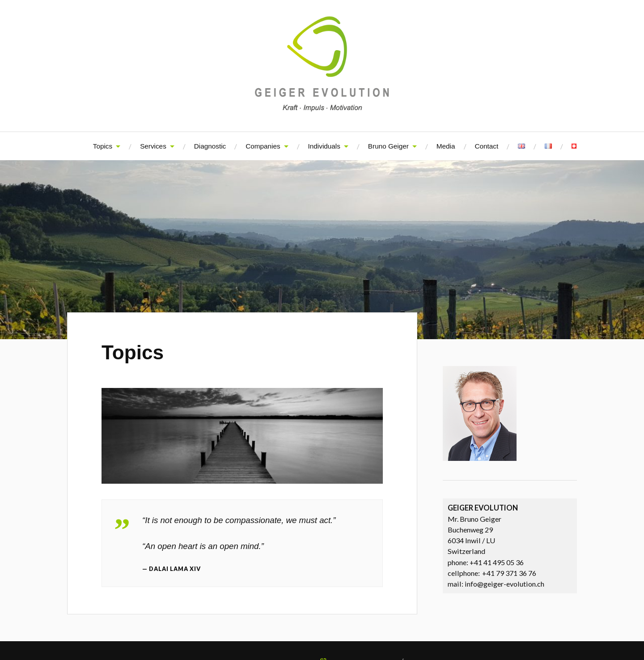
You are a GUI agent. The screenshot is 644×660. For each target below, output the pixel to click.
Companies (263, 146)
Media (446, 146)
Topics (103, 146)
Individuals (324, 146)
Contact (487, 146)
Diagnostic (210, 146)
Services (153, 146)
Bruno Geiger (388, 146)
